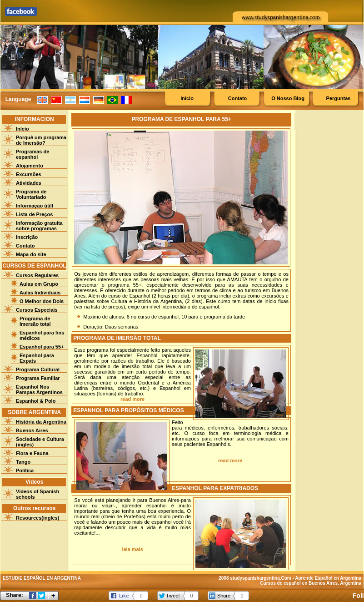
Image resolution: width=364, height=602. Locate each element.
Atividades (29, 183)
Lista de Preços (34, 214)
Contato (238, 98)
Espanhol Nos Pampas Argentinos (39, 390)
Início (22, 129)
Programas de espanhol (32, 154)
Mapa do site (31, 254)
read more (132, 399)
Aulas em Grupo (39, 284)
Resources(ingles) (37, 518)
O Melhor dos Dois (42, 301)
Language (18, 99)
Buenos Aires (32, 430)
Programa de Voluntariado (31, 194)
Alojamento (30, 166)
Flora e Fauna (32, 453)
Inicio (187, 98)
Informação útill (35, 206)
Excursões (29, 174)
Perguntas (339, 98)
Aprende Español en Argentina (328, 578)
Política (25, 470)
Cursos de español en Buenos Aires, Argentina (311, 583)
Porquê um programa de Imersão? (41, 140)
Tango (23, 462)
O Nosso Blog (288, 98)
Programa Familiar (38, 378)
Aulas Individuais (40, 293)
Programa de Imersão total (35, 321)
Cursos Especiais (37, 310)
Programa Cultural (38, 369)
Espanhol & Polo (36, 401)
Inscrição (27, 237)
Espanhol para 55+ (42, 347)
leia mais (132, 549)
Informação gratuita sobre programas (39, 226)
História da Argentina (41, 422)
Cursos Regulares (37, 275)
